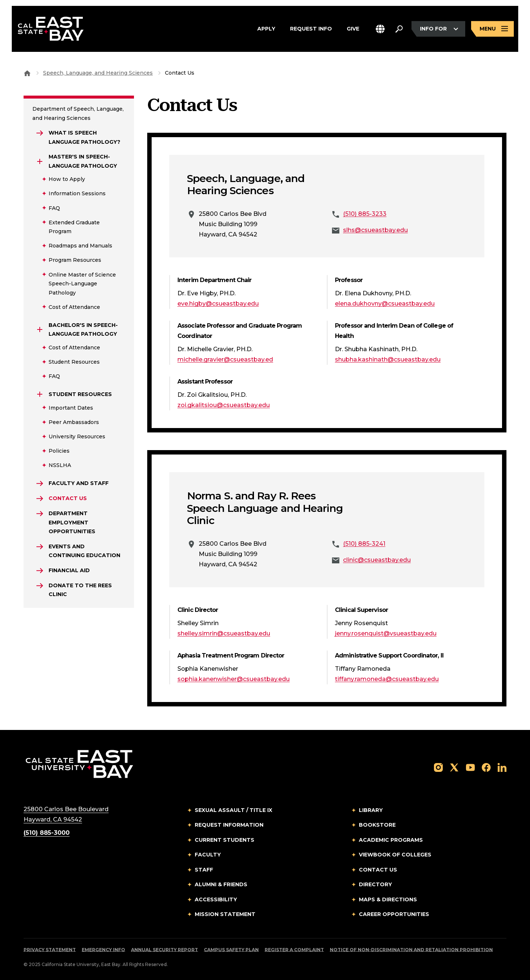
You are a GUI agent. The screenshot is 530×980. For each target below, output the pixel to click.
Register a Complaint (294, 950)
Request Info (311, 29)
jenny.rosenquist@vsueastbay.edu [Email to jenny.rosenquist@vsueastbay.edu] (386, 633)
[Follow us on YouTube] (470, 767)
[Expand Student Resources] (40, 394)
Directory (375, 884)
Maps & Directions (388, 899)
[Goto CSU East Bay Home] (27, 73)
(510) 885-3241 (364, 544)
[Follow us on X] (454, 767)
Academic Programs (391, 840)
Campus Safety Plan (231, 950)
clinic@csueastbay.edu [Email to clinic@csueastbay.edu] (377, 560)
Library (371, 810)
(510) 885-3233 (365, 214)
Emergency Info (103, 950)
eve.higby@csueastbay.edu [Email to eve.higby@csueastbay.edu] (218, 304)
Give (353, 29)
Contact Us (378, 870)
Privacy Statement (50, 950)
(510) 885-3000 (47, 833)
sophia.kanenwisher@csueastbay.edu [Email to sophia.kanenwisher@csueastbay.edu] (234, 679)
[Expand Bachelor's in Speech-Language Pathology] (40, 329)
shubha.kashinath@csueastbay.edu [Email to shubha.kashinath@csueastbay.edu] (388, 359)
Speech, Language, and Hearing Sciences (98, 73)
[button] (380, 29)
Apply (266, 29)
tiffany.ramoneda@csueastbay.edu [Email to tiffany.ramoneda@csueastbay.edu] (387, 679)
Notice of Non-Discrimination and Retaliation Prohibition (411, 950)
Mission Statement (225, 914)
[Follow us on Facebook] (486, 767)
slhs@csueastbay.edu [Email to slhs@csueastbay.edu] (375, 230)
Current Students (225, 840)
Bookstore (377, 825)
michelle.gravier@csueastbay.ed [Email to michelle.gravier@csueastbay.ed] (225, 359)
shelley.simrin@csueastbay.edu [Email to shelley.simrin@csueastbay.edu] (224, 633)
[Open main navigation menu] (492, 29)
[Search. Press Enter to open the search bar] (399, 29)
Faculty (208, 855)
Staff (204, 870)
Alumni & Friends (221, 884)
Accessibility (216, 899)
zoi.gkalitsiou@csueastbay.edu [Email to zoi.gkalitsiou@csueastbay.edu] (224, 405)
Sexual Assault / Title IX (234, 810)
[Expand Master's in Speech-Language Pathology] (40, 161)
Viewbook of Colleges (395, 855)
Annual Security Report (165, 950)
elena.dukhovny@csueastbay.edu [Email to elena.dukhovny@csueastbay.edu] (385, 304)
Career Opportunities (394, 914)
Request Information (229, 825)
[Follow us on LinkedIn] (502, 767)
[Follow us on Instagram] (438, 767)
